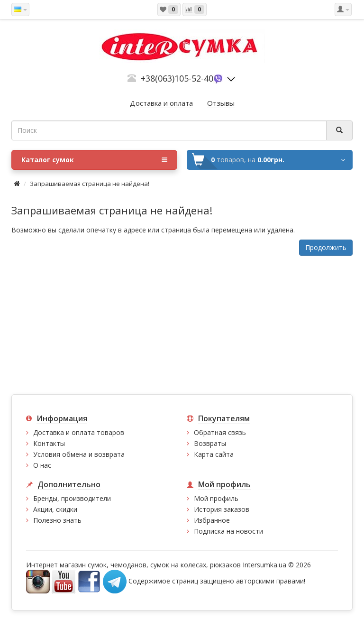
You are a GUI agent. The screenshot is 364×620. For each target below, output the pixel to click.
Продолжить (326, 247)
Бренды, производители (72, 498)
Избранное (212, 520)
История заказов (222, 509)
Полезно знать (57, 520)
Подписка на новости (228, 531)
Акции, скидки (55, 509)
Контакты (49, 443)
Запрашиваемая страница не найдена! (90, 184)
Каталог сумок (94, 160)
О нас (42, 465)
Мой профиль (216, 498)
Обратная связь (220, 432)
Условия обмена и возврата (79, 454)
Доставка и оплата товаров (79, 432)
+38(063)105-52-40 (177, 78)
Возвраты (210, 443)
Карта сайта (214, 454)
